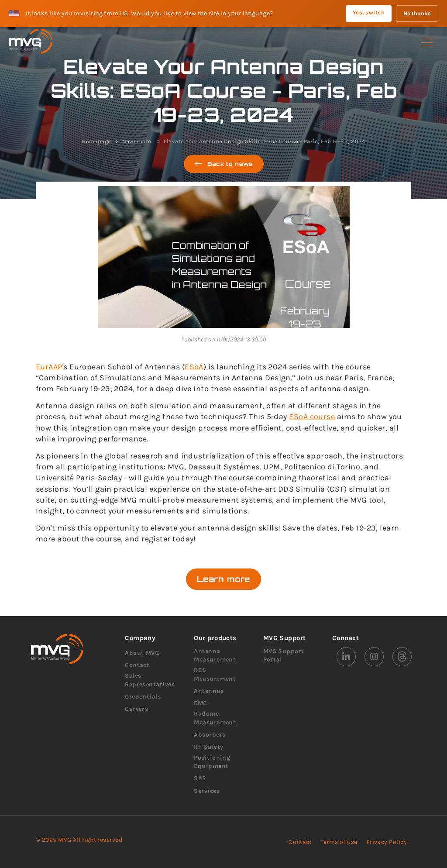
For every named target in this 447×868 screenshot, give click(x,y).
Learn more (223, 579)
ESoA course (312, 417)
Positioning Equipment (212, 762)
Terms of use (339, 842)
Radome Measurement (215, 718)
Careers (136, 709)
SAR (200, 778)
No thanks (417, 13)
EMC (200, 703)
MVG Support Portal (284, 656)
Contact (137, 665)
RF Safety (208, 747)
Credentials (143, 697)
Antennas (209, 691)
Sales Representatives (150, 680)
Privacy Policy (387, 842)
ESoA (194, 367)
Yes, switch (369, 12)
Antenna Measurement (215, 656)
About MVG (142, 653)
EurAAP (49, 367)
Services (207, 791)
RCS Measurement (215, 674)
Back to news (224, 164)
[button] (427, 43)
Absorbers (210, 735)
